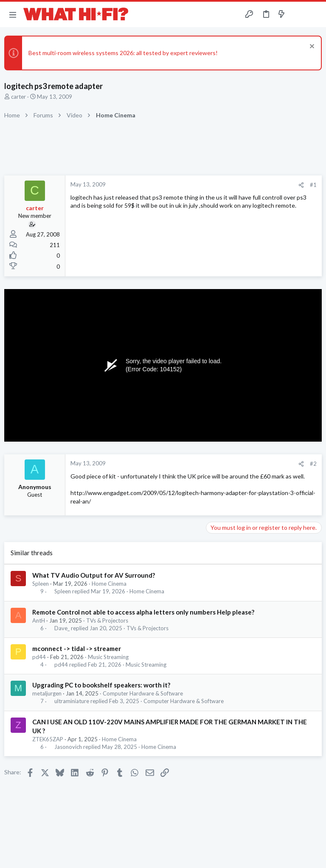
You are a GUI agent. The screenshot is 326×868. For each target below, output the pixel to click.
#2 (313, 464)
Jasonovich (68, 747)
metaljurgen (47, 693)
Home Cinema (109, 584)
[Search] (315, 15)
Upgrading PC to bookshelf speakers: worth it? (101, 685)
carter (18, 97)
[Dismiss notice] (311, 47)
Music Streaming (108, 657)
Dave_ (62, 628)
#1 (313, 185)
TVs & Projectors (107, 620)
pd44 (39, 657)
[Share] (301, 185)
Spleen (41, 584)
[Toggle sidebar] (298, 14)
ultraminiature (72, 701)
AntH (39, 620)
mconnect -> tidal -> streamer (77, 648)
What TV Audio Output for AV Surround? (94, 575)
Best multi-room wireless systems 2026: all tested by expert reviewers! (123, 53)
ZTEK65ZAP (48, 739)
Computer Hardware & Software (143, 693)
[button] (13, 14)
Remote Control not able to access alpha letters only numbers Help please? (143, 612)
